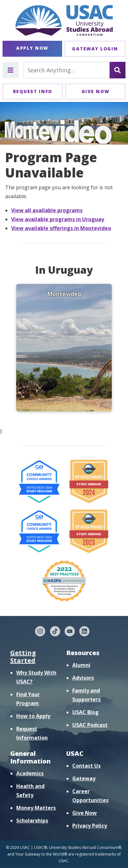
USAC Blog (85, 712)
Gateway (84, 778)
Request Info (33, 91)
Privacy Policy (90, 826)
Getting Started (23, 657)
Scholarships (32, 821)
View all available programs (47, 210)
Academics (30, 773)
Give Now (96, 91)
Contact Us (86, 766)
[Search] (117, 70)
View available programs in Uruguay (58, 219)
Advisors (83, 678)
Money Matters (36, 808)
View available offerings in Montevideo (61, 228)
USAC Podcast (90, 725)
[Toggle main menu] (11, 70)
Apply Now (32, 48)
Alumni (81, 665)
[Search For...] (67, 70)
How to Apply (33, 716)
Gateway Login (95, 49)
